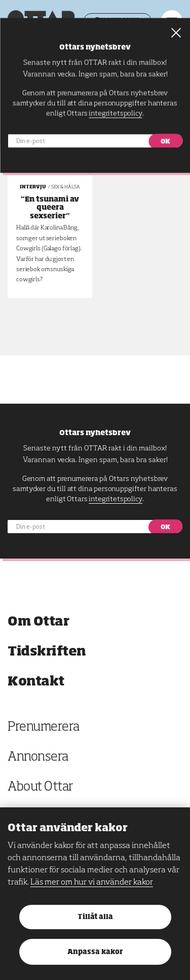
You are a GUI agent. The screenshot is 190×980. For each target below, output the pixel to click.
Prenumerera (44, 727)
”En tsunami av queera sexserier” (50, 208)
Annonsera (38, 757)
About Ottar (41, 787)
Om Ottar (38, 622)
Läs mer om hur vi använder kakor (92, 883)
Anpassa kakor (95, 952)
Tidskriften (47, 652)
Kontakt (36, 682)
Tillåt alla (95, 917)
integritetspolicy (115, 499)
